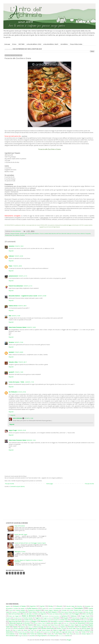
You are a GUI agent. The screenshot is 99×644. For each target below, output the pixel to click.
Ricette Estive (9, 235)
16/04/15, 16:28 (31, 327)
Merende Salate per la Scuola (69, 234)
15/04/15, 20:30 (19, 256)
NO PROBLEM (13, 392)
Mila (10, 316)
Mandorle (44, 621)
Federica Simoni (13, 306)
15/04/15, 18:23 (19, 246)
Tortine (49, 634)
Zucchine (22, 235)
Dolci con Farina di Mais (56, 614)
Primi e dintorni (19, 628)
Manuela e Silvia (13, 362)
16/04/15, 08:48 (42, 296)
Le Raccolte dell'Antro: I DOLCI (34, 44)
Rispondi (11, 251)
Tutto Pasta (58, 634)
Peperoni (23, 627)
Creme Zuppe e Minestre (52, 610)
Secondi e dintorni (84, 630)
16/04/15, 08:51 (22, 306)
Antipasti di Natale (15, 234)
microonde (61, 636)
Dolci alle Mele (28, 614)
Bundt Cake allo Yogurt (21, 534)
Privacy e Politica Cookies (76, 44)
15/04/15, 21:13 (23, 276)
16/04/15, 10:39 (16, 316)
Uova (77, 634)
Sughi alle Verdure (67, 632)
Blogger (69, 640)
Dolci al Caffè (89, 612)
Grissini (20, 620)
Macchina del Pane (56, 234)
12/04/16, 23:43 (22, 430)
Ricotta (8, 630)
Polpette (63, 627)
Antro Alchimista (17, 418)
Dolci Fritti (42, 612)
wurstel (67, 636)
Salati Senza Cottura (44, 630)
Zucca (25, 636)
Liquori (85, 620)
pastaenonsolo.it (13, 276)
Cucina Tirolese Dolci (75, 610)
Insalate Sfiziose (29, 620)
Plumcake (49, 627)
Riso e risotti (17, 630)
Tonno (77, 632)
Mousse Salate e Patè (39, 623)
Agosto (8, 606)
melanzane (53, 636)
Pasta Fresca (54, 625)
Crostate (64, 610)
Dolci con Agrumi (40, 614)
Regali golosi (33, 628)
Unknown (11, 256)
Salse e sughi (58, 630)
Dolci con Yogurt (14, 616)
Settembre (9, 632)
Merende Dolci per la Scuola (84, 621)
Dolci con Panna (88, 614)
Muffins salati (57, 623)
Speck (39, 632)
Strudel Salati (55, 632)
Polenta (56, 627)
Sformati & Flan (21, 632)
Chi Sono (14, 44)
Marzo (68, 621)
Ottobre (11, 625)
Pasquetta (88, 234)
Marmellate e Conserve (57, 621)
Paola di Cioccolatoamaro (16, 286)
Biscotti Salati (70, 606)
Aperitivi (22, 234)
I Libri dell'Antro (64, 44)
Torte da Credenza (37, 634)
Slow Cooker (30, 632)
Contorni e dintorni (35, 610)
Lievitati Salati (48, 234)
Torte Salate (23, 634)
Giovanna (11, 342)
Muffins (49, 623)
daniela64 (11, 352)
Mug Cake (66, 623)
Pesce (30, 627)
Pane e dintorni (81, 234)
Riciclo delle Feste (74, 628)
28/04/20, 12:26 (31, 440)
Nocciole (73, 623)
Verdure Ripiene (86, 634)
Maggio (34, 621)
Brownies (88, 606)
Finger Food (85, 616)
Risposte (13, 415)
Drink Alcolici (45, 616)
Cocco (11, 610)
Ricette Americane (48, 628)
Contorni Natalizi (20, 610)
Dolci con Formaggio (72, 614)
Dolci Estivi (33, 612)
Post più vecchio (89, 484)
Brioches (80, 606)
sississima (11, 246)
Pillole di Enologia (39, 627)
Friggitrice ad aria (48, 618)
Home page (7, 44)
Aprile (26, 234)
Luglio (91, 620)
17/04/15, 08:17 (22, 362)
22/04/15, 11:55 (30, 382)
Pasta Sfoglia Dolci (76, 625)
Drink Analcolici (55, 616)
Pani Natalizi (29, 625)
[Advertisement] (31, 502)
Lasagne (56, 620)
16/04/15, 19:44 (19, 342)
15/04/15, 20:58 (17, 266)
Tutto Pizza (69, 634)
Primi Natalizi (82, 627)
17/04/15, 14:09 (19, 372)
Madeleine (27, 622)
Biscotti (60, 606)
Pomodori (71, 627)
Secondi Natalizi (70, 630)
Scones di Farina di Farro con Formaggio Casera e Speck (30, 543)
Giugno (66, 618)
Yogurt (20, 636)
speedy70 (11, 372)
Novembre (81, 623)
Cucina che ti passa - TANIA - (17, 382)
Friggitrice (38, 618)
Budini (22, 608)
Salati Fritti (33, 630)
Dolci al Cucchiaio (14, 614)
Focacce (42, 234)
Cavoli (44, 608)
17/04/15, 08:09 (19, 352)
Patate (15, 627)
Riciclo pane (86, 628)
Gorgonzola (83, 618)
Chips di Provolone (20, 526)
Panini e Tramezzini (42, 625)
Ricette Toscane (62, 628)
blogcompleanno (42, 636)
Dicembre (22, 612)
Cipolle (91, 608)
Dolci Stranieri (79, 612)
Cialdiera (51, 609)
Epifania (64, 616)
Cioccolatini (67, 608)
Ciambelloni (58, 608)
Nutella (91, 623)
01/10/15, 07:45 (22, 392)
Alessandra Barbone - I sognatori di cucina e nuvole (23, 296)
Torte (83, 632)
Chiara (11, 266)
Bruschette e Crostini (12, 608)
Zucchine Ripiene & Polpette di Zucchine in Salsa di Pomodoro (28, 561)
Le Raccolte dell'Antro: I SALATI (51, 44)
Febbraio (73, 616)
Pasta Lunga (64, 625)
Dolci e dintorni (29, 616)
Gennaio (56, 618)
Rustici (26, 630)
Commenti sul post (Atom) (17, 486)
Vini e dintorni (16, 235)
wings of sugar (13, 430)
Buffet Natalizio (35, 234)
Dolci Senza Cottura (67, 612)
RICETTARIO (22, 44)
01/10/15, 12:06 (29, 418)
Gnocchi (75, 618)
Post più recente (10, 484)
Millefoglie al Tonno (20, 552)
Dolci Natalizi (52, 612)
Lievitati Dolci (64, 620)
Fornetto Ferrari (17, 618)
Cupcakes (14, 612)
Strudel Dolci (46, 632)
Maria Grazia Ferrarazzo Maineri (18, 327)
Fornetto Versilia (28, 618)
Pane (20, 625)
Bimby (29, 234)
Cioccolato (78, 608)
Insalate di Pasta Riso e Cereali (44, 620)
